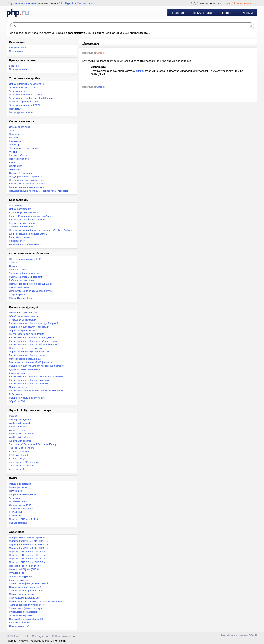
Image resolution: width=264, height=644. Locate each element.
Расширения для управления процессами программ (37, 366)
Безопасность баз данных (23, 223)
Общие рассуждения (20, 209)
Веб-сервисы (16, 394)
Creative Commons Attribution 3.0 (26, 619)
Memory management (20, 419)
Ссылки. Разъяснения (21, 173)
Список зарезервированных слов (27, 591)
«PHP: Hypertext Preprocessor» (76, 3)
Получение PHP (18, 491)
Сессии (13, 266)
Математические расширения (25, 359)
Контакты (60, 641)
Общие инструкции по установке (27, 84)
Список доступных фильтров (24, 598)
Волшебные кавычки (20, 237)
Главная (178, 13)
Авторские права (18, 48)
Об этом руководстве (20, 615)
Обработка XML (18, 401)
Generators (15, 169)
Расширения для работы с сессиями (29, 384)
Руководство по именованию (25, 612)
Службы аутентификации (23, 320)
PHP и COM (15, 516)
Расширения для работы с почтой (27, 355)
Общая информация (20, 484)
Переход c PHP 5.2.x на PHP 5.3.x (27, 555)
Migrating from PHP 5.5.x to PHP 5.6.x (29, 544)
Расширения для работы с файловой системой (34, 345)
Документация (203, 13)
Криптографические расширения (27, 334)
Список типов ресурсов (22, 594)
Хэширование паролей (21, 509)
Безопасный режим (19, 287)
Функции (14, 152)
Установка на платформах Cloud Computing (32, 98)
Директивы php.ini (19, 580)
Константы (15, 138)
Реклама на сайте (41, 641)
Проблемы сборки (19, 501)
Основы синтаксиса (20, 127)
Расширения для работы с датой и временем (33, 341)
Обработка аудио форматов (24, 316)
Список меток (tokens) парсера (26, 608)
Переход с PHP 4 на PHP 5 (23, 519)
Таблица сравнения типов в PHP (27, 605)
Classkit (100, 53)
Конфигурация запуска (21, 112)
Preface (13, 416)
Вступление (15, 205)
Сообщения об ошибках (22, 227)
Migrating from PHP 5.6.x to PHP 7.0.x (29, 541)
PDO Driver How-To (19, 455)
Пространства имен (20, 159)
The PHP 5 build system (21, 448)
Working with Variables (21, 423)
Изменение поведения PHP (24, 313)
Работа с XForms (18, 270)
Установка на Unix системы (24, 87)
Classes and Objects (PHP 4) (24, 569)
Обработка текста (19, 387)
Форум (248, 13)
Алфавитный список (20, 623)
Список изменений (19, 626)
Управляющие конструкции (24, 148)
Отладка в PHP (17, 573)
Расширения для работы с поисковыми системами (36, 376)
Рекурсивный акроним (21, 3)
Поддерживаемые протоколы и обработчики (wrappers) (39, 191)
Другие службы (17, 373)
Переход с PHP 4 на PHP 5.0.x (25, 566)
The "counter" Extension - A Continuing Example (34, 444)
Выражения (15, 141)
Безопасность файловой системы (27, 220)
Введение (14, 66)
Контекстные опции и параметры (27, 187)
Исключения (16, 166)
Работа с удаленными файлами (26, 277)
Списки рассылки (18, 487)
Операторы (15, 145)
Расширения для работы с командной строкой (34, 323)
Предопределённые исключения (26, 180)
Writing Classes (17, 430)
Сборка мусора (17, 294)
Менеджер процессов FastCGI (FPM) (29, 102)
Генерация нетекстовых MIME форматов (31, 362)
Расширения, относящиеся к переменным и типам (36, 391)
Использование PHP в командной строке (31, 291)
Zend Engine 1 (17, 469)
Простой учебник (18, 69)
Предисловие (16, 51)
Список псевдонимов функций (25, 587)
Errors (12, 162)
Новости (228, 13)
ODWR (253, 635)
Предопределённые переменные (27, 177)
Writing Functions (18, 427)
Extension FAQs (17, 458)
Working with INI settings (22, 437)
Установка (15, 498)
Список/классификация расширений (28, 583)
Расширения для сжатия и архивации (29, 327)
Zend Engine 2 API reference (24, 462)
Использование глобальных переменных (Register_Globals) (41, 230)
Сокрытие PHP (17, 241)
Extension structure (19, 451)
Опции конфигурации (21, 576)
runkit (140, 71)
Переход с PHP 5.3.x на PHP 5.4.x (27, 552)
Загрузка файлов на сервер (24, 273)
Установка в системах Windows (26, 95)
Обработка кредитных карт (24, 330)
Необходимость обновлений (24, 244)
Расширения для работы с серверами (29, 380)
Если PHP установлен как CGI (25, 212)
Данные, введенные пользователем (28, 234)
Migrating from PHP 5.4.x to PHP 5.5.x (29, 548)
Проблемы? (15, 109)
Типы (12, 130)
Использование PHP (20, 505)
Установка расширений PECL (25, 105)
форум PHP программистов (239, 3)
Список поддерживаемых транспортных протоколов (37, 601)
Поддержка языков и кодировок (26, 348)
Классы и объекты (19, 155)
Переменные (16, 134)
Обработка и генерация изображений (29, 352)
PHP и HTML (16, 512)
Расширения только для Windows (27, 398)
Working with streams (20, 441)
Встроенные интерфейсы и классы (28, 184)
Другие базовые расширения (25, 369)
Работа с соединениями (22, 280)
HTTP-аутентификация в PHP (25, 259)
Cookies (13, 263)
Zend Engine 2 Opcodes (22, 466)
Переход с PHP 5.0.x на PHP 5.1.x (27, 562)
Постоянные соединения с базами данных (32, 284)
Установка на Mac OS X (22, 91)
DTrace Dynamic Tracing (22, 298)
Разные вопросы (18, 523)
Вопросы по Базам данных (23, 494)
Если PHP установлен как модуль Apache (31, 216)
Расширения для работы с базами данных (32, 337)
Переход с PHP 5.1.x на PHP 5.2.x (27, 559)
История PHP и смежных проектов (27, 537)
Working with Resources (21, 434)
